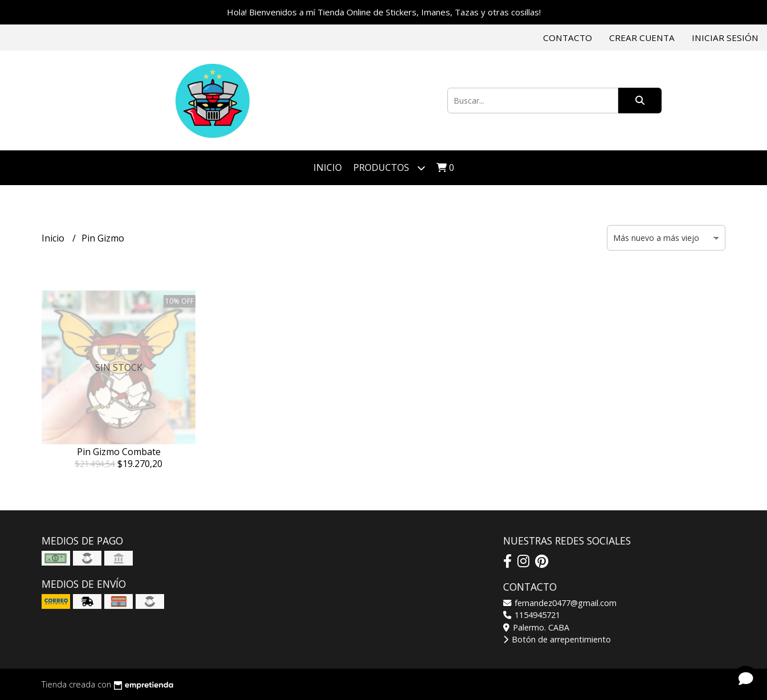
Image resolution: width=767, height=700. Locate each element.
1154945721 (532, 615)
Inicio (328, 167)
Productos (389, 168)
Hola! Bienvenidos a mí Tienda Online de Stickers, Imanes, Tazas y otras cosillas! (384, 12)
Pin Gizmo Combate (119, 452)
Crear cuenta (642, 38)
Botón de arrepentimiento (557, 639)
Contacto (568, 38)
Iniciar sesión (725, 38)
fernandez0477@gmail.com (560, 603)
